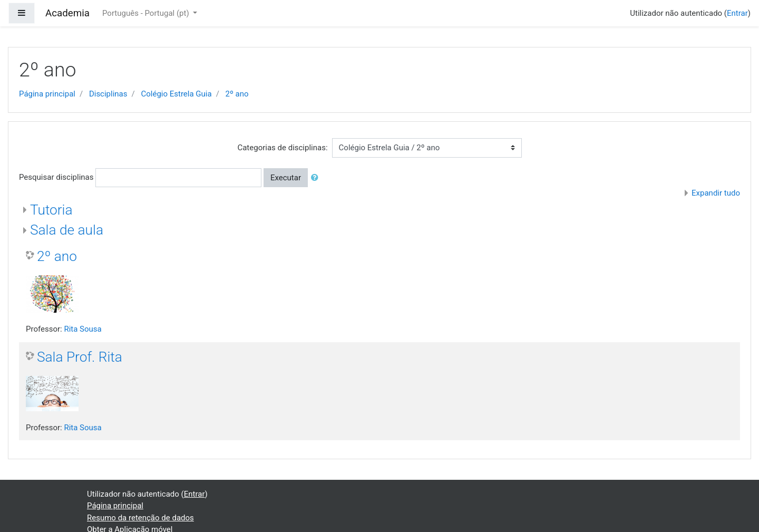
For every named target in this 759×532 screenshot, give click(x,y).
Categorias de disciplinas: (282, 148)
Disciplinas (108, 94)
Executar (286, 178)
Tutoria (51, 210)
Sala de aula (67, 230)
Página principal (47, 94)
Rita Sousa (82, 329)
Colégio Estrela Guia (176, 94)
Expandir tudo (716, 193)
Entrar (737, 13)
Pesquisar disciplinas (56, 177)
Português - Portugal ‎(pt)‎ (147, 13)
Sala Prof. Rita (80, 357)
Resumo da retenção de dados (140, 518)
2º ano (237, 94)
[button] (317, 178)
